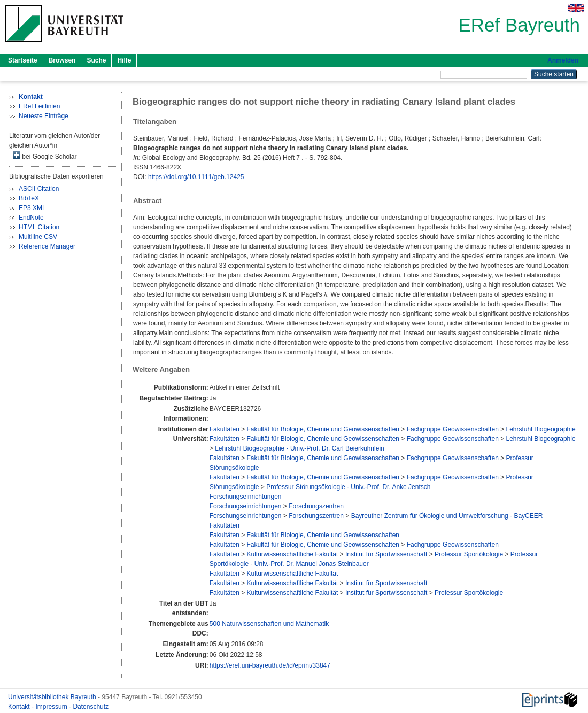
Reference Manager (47, 246)
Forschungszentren (316, 506)
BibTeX (29, 198)
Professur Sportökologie (469, 554)
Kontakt (20, 707)
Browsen (62, 60)
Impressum (52, 707)
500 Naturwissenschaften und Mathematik (269, 624)
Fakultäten (225, 429)
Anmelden (563, 60)
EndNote (31, 218)
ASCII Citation (39, 189)
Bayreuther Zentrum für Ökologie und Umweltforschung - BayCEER (447, 516)
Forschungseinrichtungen (246, 497)
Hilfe (124, 60)
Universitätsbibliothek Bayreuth (53, 697)
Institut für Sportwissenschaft (386, 554)
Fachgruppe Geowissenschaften (453, 429)
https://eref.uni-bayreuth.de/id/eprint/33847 (270, 665)
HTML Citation (39, 227)
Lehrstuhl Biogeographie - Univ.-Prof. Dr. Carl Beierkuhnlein (300, 448)
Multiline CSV (38, 237)
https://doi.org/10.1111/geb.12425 (196, 177)
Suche (96, 60)
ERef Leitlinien (39, 106)
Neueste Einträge (44, 116)
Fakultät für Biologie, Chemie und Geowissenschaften (323, 429)
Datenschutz (91, 707)
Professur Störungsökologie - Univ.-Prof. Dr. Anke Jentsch (348, 487)
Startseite (23, 60)
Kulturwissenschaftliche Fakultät (293, 554)
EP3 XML (32, 208)
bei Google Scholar (45, 156)
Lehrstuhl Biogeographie (541, 429)
